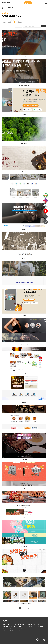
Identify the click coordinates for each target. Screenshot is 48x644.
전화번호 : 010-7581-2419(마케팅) (20, 624)
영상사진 (20, 21)
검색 (43, 26)
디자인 (10, 21)
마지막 (27, 608)
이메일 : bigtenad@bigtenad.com (10, 630)
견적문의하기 (28, 3)
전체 (4, 21)
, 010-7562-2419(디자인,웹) (34, 624)
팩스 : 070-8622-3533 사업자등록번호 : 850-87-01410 (30, 630)
